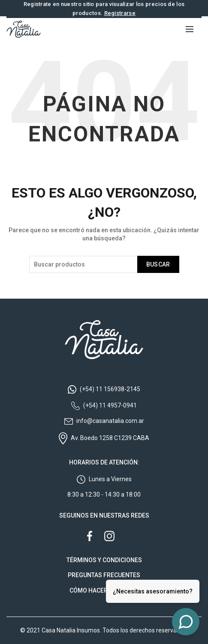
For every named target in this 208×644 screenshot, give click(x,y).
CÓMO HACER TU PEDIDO (104, 590)
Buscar (158, 264)
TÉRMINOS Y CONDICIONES (104, 560)
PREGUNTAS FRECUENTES (104, 575)
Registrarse (120, 13)
